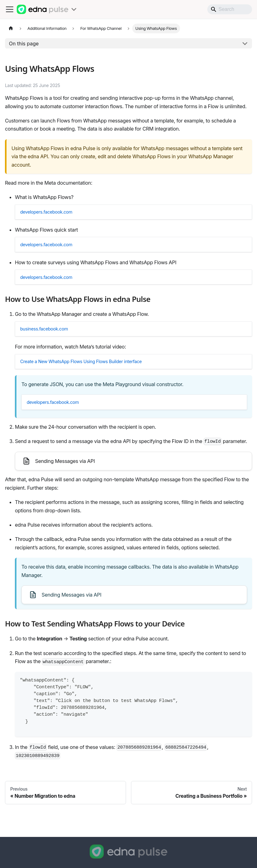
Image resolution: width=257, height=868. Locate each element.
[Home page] (11, 28)
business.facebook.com (50, 342)
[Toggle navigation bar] (10, 9)
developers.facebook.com (52, 214)
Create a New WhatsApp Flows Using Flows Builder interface (91, 378)
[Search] (230, 9)
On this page (24, 44)
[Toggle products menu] (74, 9)
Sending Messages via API (59, 484)
